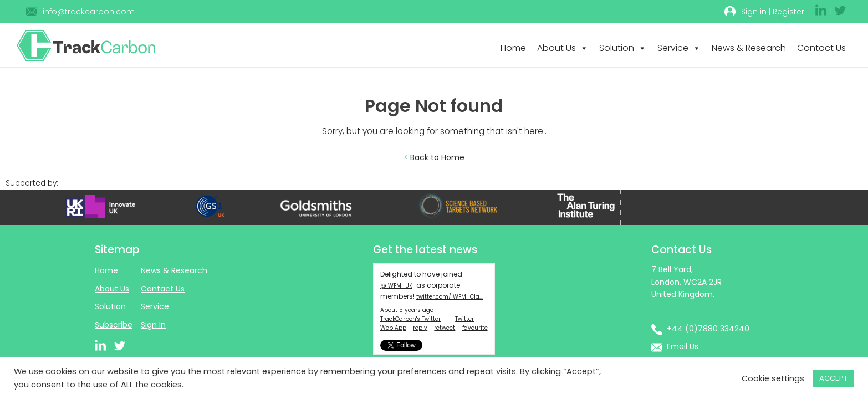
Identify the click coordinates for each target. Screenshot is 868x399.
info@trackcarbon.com (89, 12)
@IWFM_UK (396, 286)
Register (788, 12)
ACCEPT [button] (833, 378)
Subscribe (114, 325)
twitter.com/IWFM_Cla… (450, 297)
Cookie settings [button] (773, 378)
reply (420, 328)
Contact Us (821, 48)
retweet (445, 328)
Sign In (153, 325)
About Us (563, 48)
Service (679, 48)
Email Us (683, 346)
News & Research (749, 48)
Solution (623, 48)
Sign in (754, 12)
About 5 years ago (407, 310)
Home (513, 48)
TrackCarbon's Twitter (410, 319)
